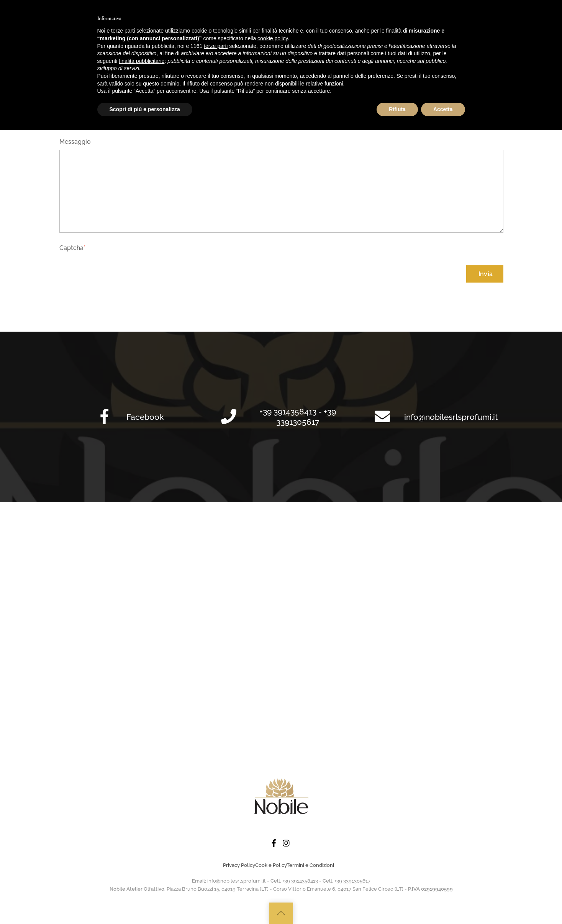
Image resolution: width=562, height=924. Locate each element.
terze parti (216, 840)
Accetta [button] (443, 903)
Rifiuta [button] (397, 903)
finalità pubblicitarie (142, 855)
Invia (486, 274)
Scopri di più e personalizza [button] (145, 903)
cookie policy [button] (273, 832)
